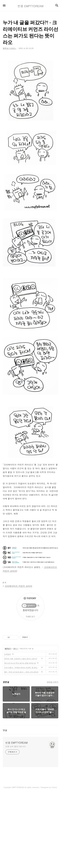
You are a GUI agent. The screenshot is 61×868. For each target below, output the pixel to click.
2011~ (16, 723)
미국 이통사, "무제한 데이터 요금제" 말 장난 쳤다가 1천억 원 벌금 (22, 741)
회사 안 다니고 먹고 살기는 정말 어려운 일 (20, 737)
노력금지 (8, 728)
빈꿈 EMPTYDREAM (17, 817)
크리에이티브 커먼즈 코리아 (19, 660)
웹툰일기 (8, 723)
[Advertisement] (31, 91)
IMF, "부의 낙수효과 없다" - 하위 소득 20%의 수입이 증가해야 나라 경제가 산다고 (22, 746)
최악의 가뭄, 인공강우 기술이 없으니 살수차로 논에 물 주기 (22, 733)
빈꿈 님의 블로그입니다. (16, 820)
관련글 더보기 (53, 756)
